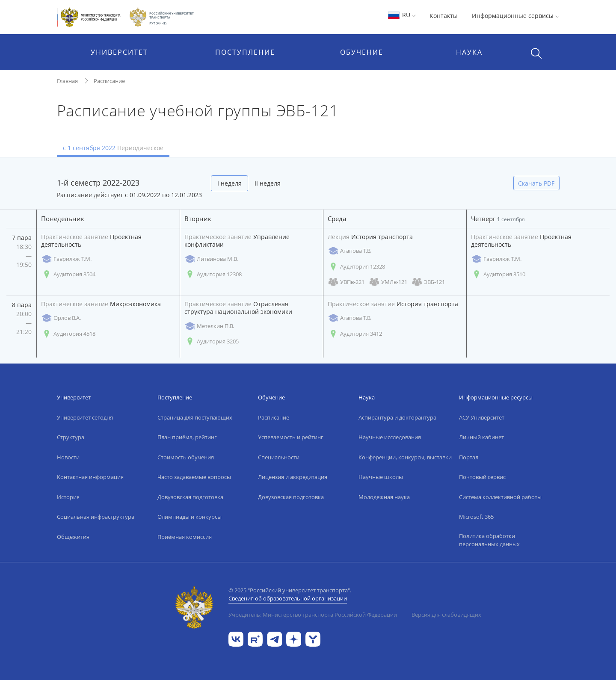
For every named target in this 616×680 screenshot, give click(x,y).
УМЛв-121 (388, 282)
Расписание (109, 81)
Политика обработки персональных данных (489, 540)
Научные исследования (390, 437)
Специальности (279, 457)
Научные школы (381, 477)
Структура (71, 437)
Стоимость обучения (186, 457)
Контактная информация (90, 477)
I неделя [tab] (230, 183)
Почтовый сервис (482, 477)
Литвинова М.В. (211, 259)
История (68, 497)
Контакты (444, 16)
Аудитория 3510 (498, 274)
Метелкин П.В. (209, 326)
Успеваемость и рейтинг (291, 437)
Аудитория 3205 (212, 341)
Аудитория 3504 (68, 274)
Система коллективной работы (500, 497)
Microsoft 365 (476, 517)
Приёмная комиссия (185, 537)
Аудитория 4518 (68, 334)
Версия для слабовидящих (446, 615)
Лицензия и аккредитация (293, 477)
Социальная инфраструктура (96, 517)
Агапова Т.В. (349, 251)
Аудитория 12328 (356, 267)
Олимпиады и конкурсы (190, 517)
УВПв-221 (346, 282)
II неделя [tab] (268, 183)
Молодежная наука (384, 497)
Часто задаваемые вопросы (194, 477)
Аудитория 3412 (355, 334)
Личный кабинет (481, 437)
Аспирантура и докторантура (397, 417)
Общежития (73, 537)
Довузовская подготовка (190, 497)
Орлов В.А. (61, 318)
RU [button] (401, 15)
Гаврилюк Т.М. (66, 259)
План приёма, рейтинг (187, 437)
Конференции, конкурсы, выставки (405, 457)
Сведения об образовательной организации (288, 598)
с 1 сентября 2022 (113, 148)
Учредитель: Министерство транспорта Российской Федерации (313, 615)
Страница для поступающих (195, 417)
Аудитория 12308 (213, 274)
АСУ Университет (482, 417)
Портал (469, 457)
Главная (67, 81)
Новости (68, 457)
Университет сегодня (85, 417)
